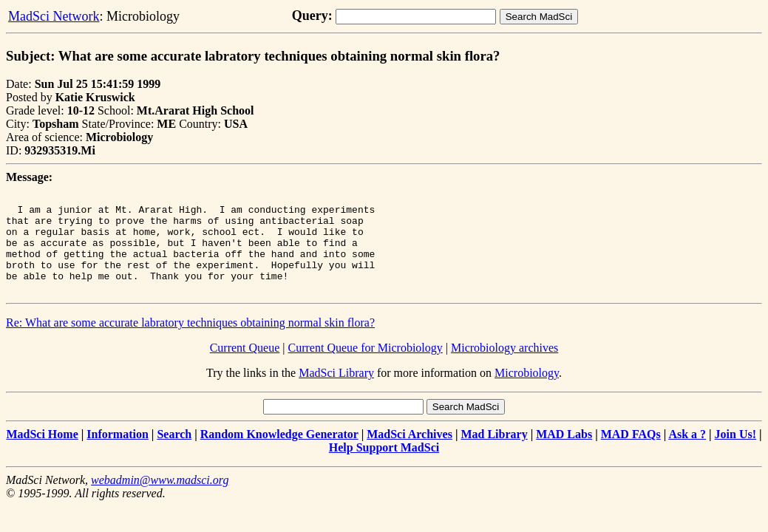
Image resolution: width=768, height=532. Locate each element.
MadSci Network (54, 16)
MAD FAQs (631, 454)
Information (118, 454)
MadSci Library (336, 393)
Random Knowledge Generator (279, 454)
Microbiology (527, 393)
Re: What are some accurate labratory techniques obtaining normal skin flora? (190, 342)
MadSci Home (42, 454)
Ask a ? (687, 454)
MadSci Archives (410, 454)
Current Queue (245, 368)
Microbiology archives (504, 368)
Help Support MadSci (384, 467)
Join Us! (735, 454)
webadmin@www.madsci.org (160, 500)
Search (174, 454)
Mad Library (494, 454)
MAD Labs (564, 454)
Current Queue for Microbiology (366, 368)
